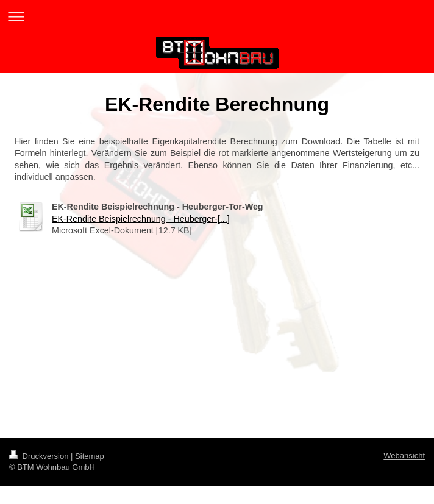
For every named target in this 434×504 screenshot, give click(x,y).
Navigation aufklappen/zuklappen (217, 16)
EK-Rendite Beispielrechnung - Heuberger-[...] (141, 219)
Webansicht (404, 456)
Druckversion (40, 456)
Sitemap (90, 456)
